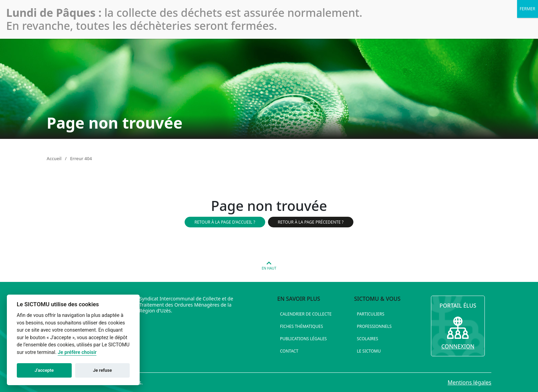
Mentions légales (469, 382)
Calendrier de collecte (306, 314)
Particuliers (371, 314)
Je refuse (102, 370)
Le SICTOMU (369, 351)
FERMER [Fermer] (528, 9)
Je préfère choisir (77, 352)
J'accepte (44, 370)
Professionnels (374, 326)
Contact (289, 351)
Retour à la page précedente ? (311, 222)
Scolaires (367, 339)
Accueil (54, 158)
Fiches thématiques (301, 326)
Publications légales (303, 339)
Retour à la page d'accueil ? (225, 222)
